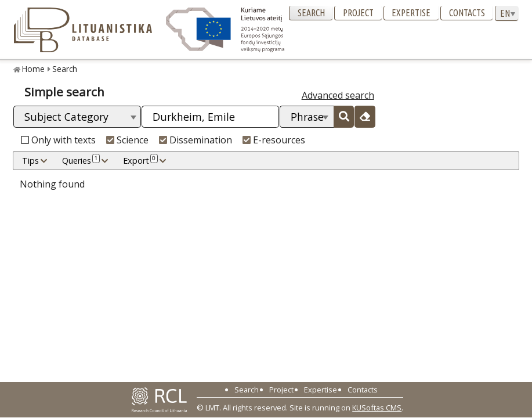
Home (33, 69)
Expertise (411, 13)
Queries (81, 160)
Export (140, 160)
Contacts (467, 13)
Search (311, 13)
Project (358, 13)
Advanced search (338, 95)
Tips (30, 161)
